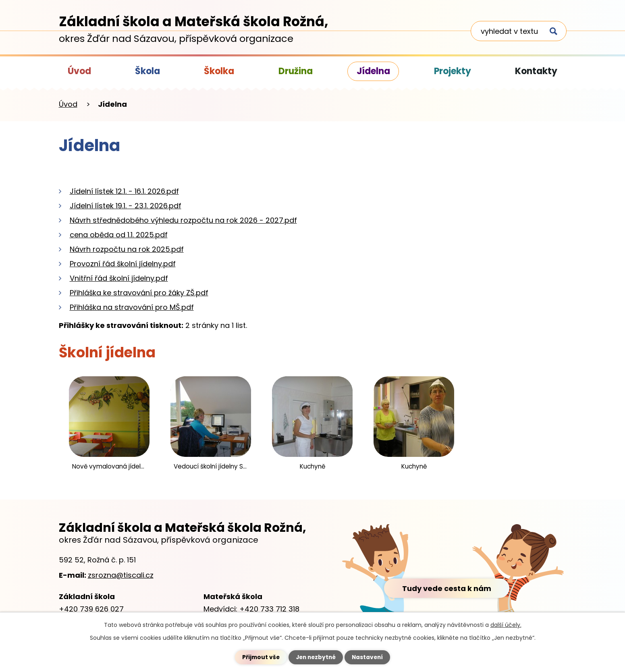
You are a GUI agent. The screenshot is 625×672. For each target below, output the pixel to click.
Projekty (453, 71)
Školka (219, 71)
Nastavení (369, 657)
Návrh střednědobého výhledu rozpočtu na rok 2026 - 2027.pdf (183, 220)
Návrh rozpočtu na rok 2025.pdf (127, 249)
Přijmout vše (259, 657)
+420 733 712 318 (269, 609)
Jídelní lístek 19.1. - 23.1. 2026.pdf (126, 206)
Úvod (79, 71)
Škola (147, 71)
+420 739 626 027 (91, 609)
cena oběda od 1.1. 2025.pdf (119, 235)
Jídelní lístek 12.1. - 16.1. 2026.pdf (124, 191)
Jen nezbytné (316, 657)
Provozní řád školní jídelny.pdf (123, 264)
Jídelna (373, 71)
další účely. (506, 625)
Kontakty (536, 71)
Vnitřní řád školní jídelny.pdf (119, 278)
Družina (296, 71)
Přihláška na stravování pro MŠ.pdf (132, 307)
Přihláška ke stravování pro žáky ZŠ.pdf (139, 293)
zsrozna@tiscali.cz (121, 575)
